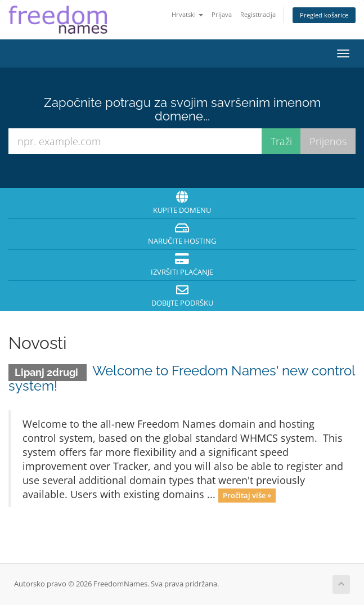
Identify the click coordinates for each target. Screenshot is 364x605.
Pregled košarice (324, 15)
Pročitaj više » (247, 495)
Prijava (222, 14)
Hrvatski (187, 14)
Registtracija (258, 14)
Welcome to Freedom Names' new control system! (182, 378)
